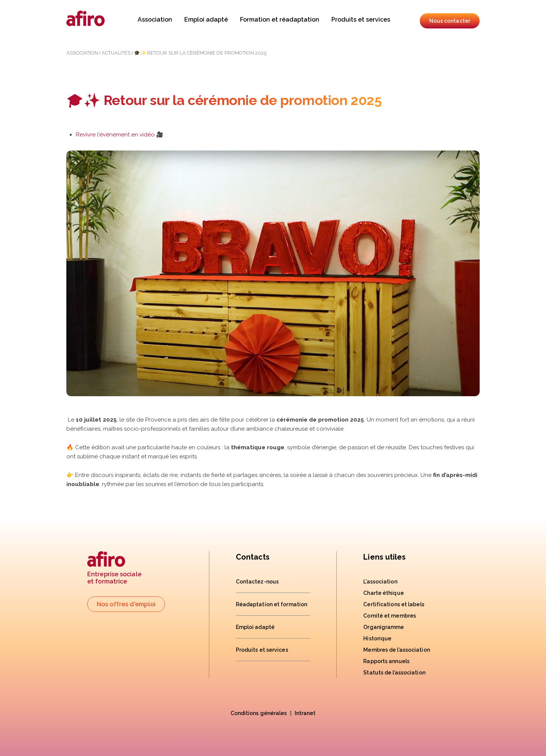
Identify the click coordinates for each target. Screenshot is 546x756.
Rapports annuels (386, 661)
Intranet (305, 713)
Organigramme (384, 627)
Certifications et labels (394, 604)
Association (155, 20)
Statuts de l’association (394, 673)
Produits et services (361, 20)
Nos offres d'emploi (126, 604)
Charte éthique (383, 593)
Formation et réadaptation (280, 20)
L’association (380, 582)
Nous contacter (450, 21)
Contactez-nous (257, 582)
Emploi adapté (206, 20)
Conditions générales (259, 713)
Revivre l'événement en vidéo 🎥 (120, 135)
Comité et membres (390, 616)
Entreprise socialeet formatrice (114, 568)
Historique (377, 638)
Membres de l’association (396, 650)
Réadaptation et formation (272, 604)
